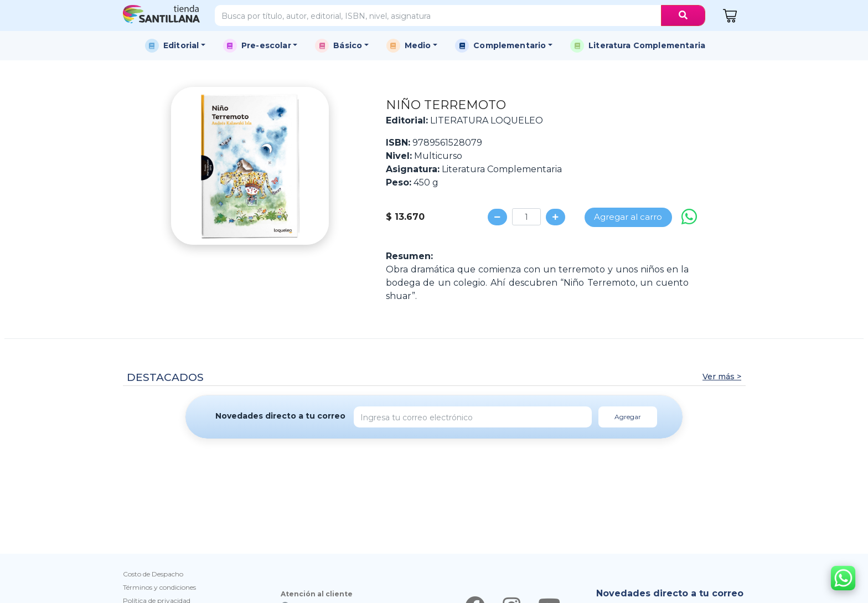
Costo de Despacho (153, 574)
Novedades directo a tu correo (280, 416)
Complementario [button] (510, 45)
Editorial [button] (181, 45)
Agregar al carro (628, 217)
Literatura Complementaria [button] (647, 45)
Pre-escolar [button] (266, 45)
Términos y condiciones (159, 587)
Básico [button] (348, 45)
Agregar (628, 417)
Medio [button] (418, 45)
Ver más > (722, 377)
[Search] (438, 16)
